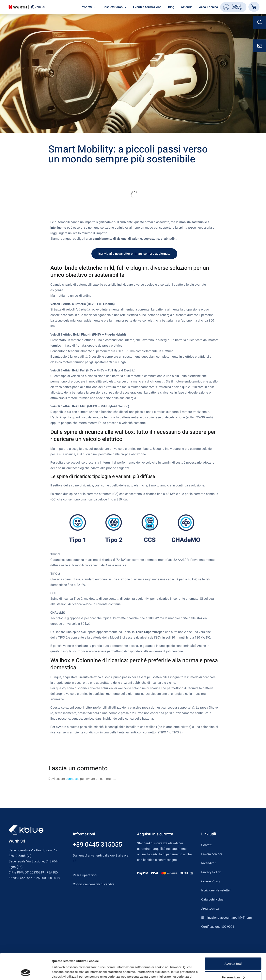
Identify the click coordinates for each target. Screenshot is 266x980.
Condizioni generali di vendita (94, 884)
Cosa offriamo (115, 7)
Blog (171, 7)
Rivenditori (209, 863)
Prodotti (88, 7)
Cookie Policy (211, 881)
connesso (73, 779)
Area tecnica (210, 909)
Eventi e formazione (147, 7)
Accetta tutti (233, 939)
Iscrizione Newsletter (216, 890)
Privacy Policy (211, 872)
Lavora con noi (212, 854)
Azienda (187, 7)
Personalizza (233, 952)
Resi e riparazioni (85, 875)
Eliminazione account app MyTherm (227, 918)
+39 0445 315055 (97, 845)
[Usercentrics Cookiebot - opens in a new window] (26, 972)
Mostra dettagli (62, 972)
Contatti (207, 845)
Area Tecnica (209, 7)
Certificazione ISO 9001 (218, 927)
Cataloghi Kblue (212, 900)
